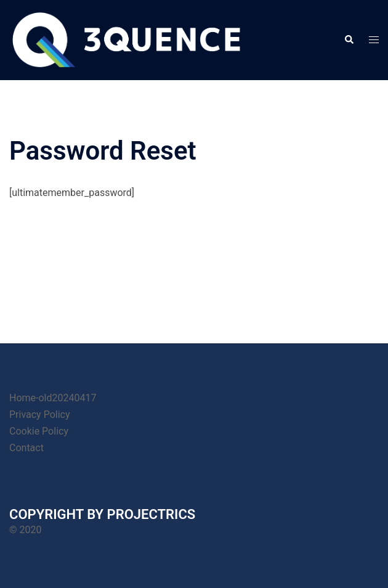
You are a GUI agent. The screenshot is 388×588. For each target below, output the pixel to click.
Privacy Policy (40, 414)
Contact (26, 448)
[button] (349, 40)
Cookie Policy (39, 431)
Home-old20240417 (53, 398)
